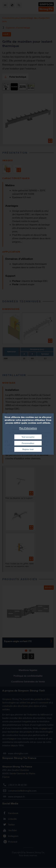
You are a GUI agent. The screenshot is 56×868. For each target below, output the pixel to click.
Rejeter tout (28, 449)
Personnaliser (28, 443)
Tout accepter (28, 437)
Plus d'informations (28, 428)
